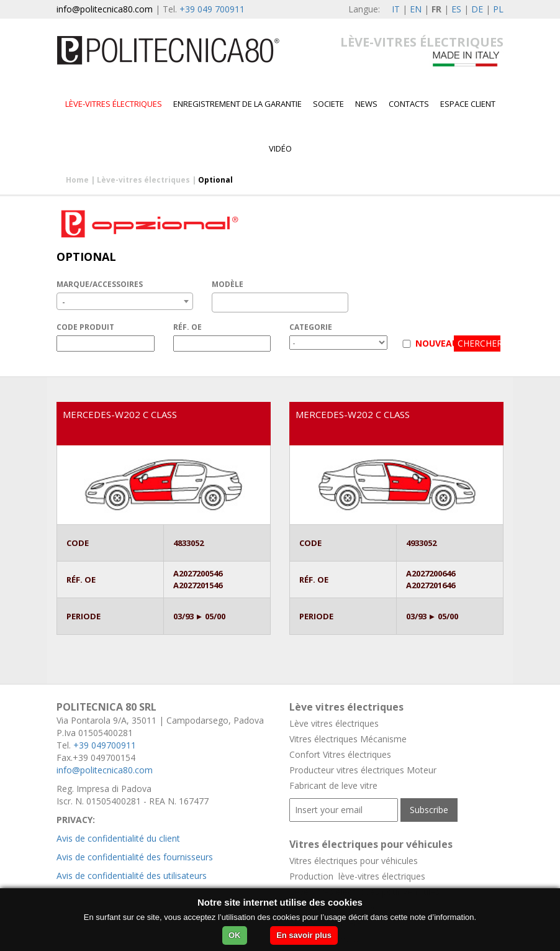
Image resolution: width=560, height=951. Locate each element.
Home (77, 180)
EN (416, 9)
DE (477, 9)
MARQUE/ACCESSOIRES (100, 284)
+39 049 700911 (212, 9)
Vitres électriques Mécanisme (348, 739)
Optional (215, 180)
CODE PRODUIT (85, 327)
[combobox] (125, 301)
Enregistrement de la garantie (237, 104)
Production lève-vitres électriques (357, 876)
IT (396, 9)
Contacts (409, 104)
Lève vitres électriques (334, 723)
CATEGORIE (311, 327)
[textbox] (219, 303)
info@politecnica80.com (105, 9)
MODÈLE (228, 284)
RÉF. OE (187, 327)
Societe (328, 104)
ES (456, 9)
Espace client (468, 104)
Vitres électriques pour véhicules (354, 861)
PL (498, 9)
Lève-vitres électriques (114, 104)
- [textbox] (64, 302)
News (366, 104)
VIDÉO (280, 148)
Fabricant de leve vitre (333, 785)
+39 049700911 (105, 745)
